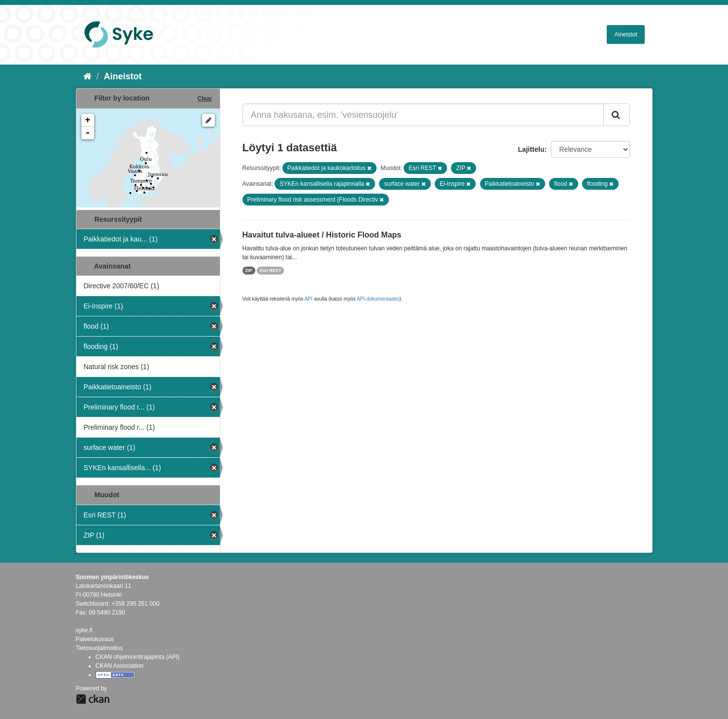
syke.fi (84, 630)
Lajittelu (531, 149)
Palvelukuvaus (95, 639)
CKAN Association (120, 666)
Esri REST (271, 271)
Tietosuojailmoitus (100, 648)
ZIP (249, 271)
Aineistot (625, 34)
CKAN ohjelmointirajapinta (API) (138, 657)
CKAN (93, 699)
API (309, 299)
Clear (205, 99)
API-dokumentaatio (378, 299)
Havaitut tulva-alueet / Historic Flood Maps (322, 235)
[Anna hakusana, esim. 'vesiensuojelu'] (423, 115)
